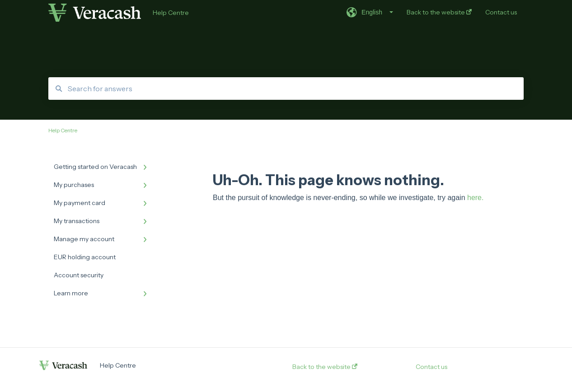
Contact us (431, 367)
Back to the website (325, 367)
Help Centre (171, 13)
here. (475, 198)
